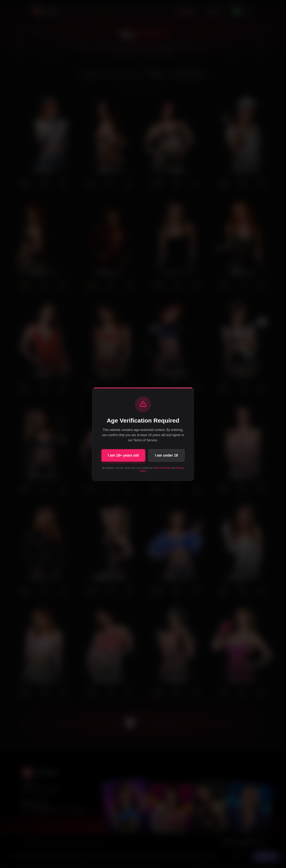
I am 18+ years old (123, 455)
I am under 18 (166, 455)
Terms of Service (162, 468)
